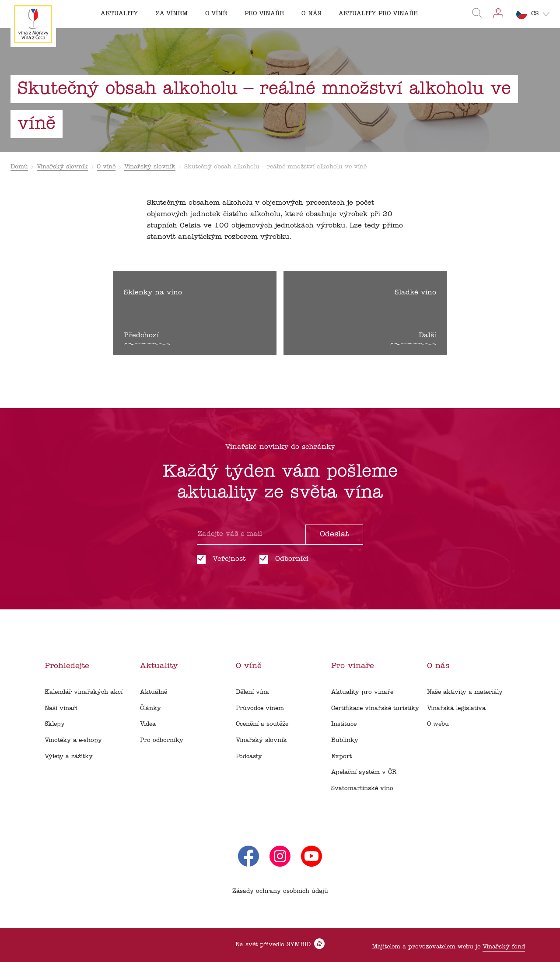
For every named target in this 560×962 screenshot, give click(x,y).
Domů (19, 167)
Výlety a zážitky (69, 757)
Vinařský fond (504, 947)
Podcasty (249, 757)
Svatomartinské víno (362, 789)
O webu (438, 724)
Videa (148, 724)
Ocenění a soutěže (262, 724)
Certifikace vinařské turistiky (375, 708)
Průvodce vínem (260, 708)
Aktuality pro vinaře (362, 692)
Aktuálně (154, 692)
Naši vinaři (61, 708)
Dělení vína (252, 692)
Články (150, 708)
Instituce (344, 724)
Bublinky (345, 740)
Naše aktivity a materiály (465, 692)
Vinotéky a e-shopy (73, 740)
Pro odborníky (162, 740)
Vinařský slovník (62, 167)
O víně (106, 167)
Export (341, 757)
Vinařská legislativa (456, 708)
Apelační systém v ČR (364, 772)
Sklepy (55, 724)
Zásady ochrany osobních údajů (280, 891)
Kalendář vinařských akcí (84, 692)
